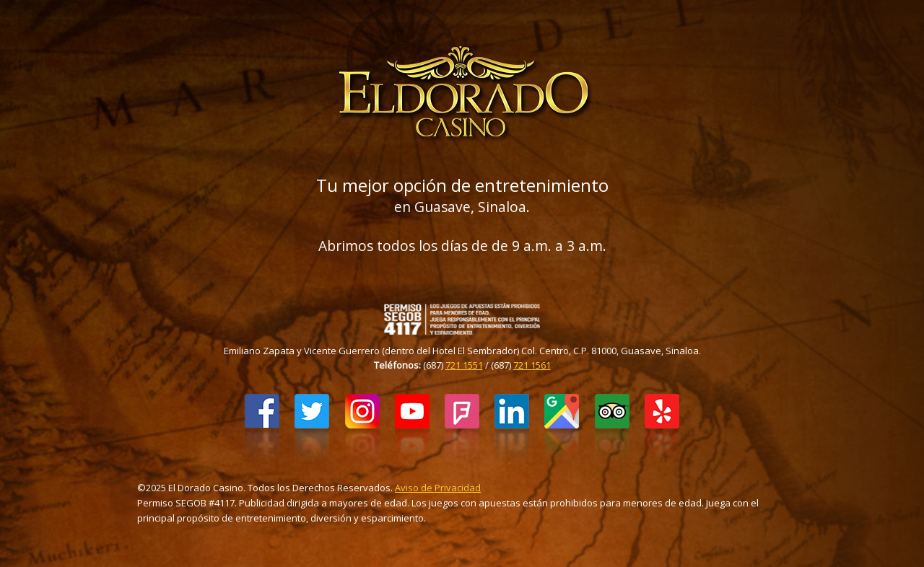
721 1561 (532, 365)
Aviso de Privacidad (438, 488)
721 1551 (464, 365)
